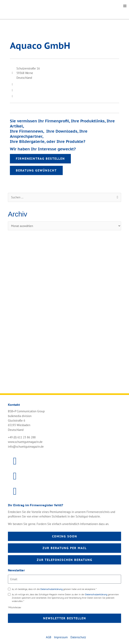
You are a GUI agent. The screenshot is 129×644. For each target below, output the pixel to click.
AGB (49, 637)
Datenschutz (78, 637)
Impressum (61, 637)
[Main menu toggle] (125, 6)
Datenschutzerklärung (52, 589)
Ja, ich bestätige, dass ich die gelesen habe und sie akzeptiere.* (54, 589)
